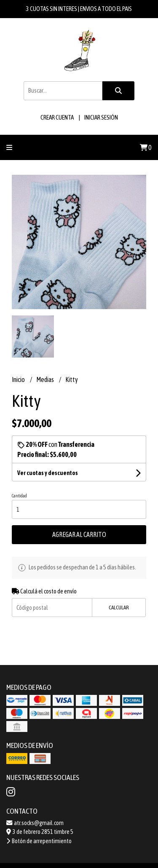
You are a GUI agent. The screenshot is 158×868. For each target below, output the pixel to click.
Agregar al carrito (79, 534)
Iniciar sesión (101, 117)
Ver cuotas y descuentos (48, 473)
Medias (46, 379)
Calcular (119, 608)
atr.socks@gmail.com (35, 823)
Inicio (19, 379)
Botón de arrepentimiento (39, 841)
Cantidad (19, 496)
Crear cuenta (57, 117)
